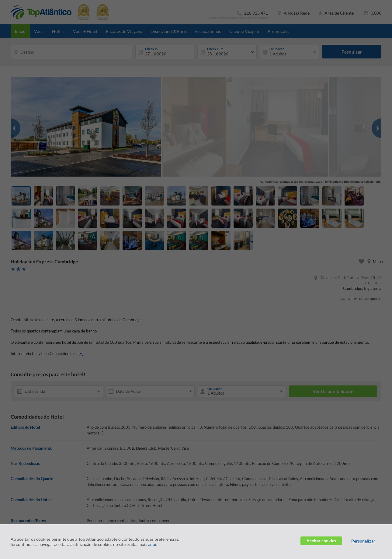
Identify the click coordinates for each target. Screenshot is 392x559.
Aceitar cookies (321, 541)
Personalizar (363, 541)
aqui (152, 544)
